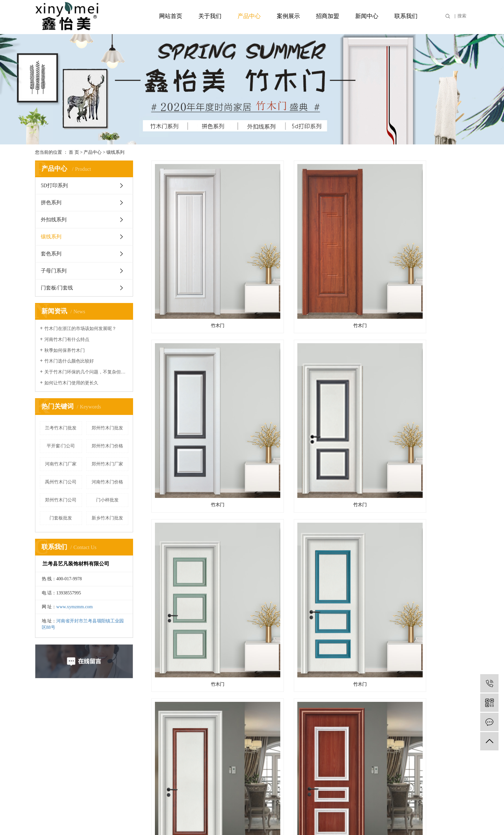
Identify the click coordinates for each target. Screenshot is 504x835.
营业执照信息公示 (242, 821)
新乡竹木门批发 (107, 518)
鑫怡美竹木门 (201, 561)
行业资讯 (245, 744)
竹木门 (201, 284)
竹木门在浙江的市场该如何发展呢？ (80, 329)
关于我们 (210, 16)
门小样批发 (107, 500)
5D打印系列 (54, 185)
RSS (349, 782)
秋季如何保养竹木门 (65, 350)
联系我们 (406, 16)
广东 (460, 821)
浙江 (450, 821)
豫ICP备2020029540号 (200, 821)
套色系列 (51, 254)
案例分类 (145, 734)
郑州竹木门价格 (107, 446)
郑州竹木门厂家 (107, 464)
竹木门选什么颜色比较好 (69, 361)
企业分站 (311, 782)
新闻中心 (367, 16)
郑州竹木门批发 (107, 428)
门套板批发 (61, 518)
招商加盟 (328, 16)
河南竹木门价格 (107, 482)
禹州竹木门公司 (61, 482)
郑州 (419, 821)
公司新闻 (245, 734)
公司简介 (45, 734)
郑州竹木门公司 (61, 500)
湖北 (469, 821)
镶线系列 (115, 152)
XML (361, 782)
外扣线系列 (54, 220)
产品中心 (249, 16)
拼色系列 (51, 202)
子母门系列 (54, 271)
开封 (429, 821)
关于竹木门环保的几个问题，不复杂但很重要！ (86, 372)
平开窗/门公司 (61, 446)
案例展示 (288, 16)
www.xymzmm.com (74, 607)
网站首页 (171, 16)
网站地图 (333, 782)
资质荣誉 (45, 744)
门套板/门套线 (57, 288)
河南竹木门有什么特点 (67, 340)
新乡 (440, 821)
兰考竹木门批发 (61, 428)
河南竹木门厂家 (61, 464)
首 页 (74, 152)
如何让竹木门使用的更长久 (71, 383)
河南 (409, 821)
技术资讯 (245, 755)
